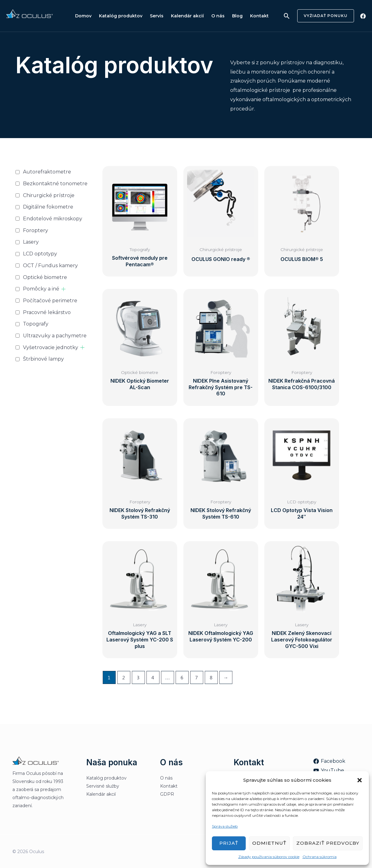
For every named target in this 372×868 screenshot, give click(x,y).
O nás (218, 16)
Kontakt (259, 16)
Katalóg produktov (121, 16)
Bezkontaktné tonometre (55, 184)
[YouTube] (329, 771)
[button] (360, 780)
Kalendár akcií (187, 16)
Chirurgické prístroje (49, 195)
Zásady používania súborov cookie (269, 857)
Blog (237, 16)
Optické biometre (45, 277)
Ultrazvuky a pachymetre (55, 336)
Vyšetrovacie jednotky (51, 347)
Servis (157, 16)
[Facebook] (363, 16)
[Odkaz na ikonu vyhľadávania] (287, 16)
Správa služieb (225, 826)
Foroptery (36, 230)
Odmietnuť (269, 843)
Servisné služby (103, 786)
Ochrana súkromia (320, 857)
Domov (83, 16)
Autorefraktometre (47, 172)
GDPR (167, 794)
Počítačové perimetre (50, 301)
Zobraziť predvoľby (328, 843)
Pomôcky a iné (41, 289)
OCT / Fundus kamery (50, 265)
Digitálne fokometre (48, 207)
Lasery (31, 242)
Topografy (36, 324)
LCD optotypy (40, 254)
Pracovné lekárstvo (47, 312)
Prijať (229, 843)
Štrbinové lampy (43, 359)
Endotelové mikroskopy (53, 219)
